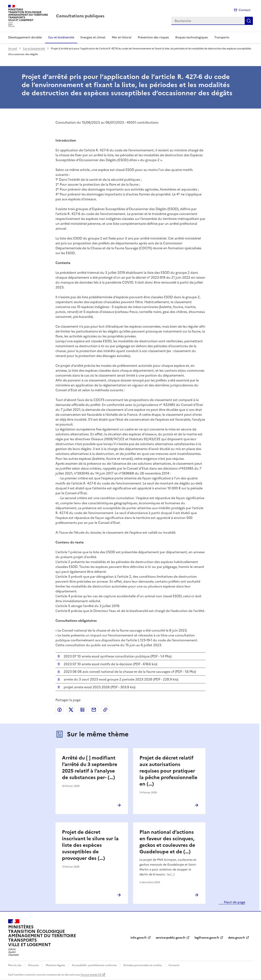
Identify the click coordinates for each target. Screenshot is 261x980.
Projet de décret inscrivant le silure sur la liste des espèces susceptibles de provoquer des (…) (90, 845)
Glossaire (34, 965)
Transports (222, 37)
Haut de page (234, 902)
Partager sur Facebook (60, 710)
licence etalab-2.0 (91, 975)
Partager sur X (71, 710)
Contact (245, 10)
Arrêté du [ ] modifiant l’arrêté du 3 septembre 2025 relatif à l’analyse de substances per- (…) (90, 768)
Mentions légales (55, 965)
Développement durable (25, 37)
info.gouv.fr (139, 938)
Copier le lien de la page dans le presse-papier (105, 710)
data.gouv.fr (237, 938)
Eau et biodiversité (61, 37)
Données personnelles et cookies (143, 965)
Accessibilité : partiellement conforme (94, 965)
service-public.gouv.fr (171, 938)
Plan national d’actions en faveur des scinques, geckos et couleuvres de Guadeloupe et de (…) (167, 842)
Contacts (174, 965)
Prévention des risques (153, 37)
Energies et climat (93, 37)
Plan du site (15, 965)
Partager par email (94, 710)
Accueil (13, 49)
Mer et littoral (122, 37)
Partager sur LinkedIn (82, 710)
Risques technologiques (192, 37)
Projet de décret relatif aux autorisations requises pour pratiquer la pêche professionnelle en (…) (168, 771)
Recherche (249, 21)
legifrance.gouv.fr (207, 938)
